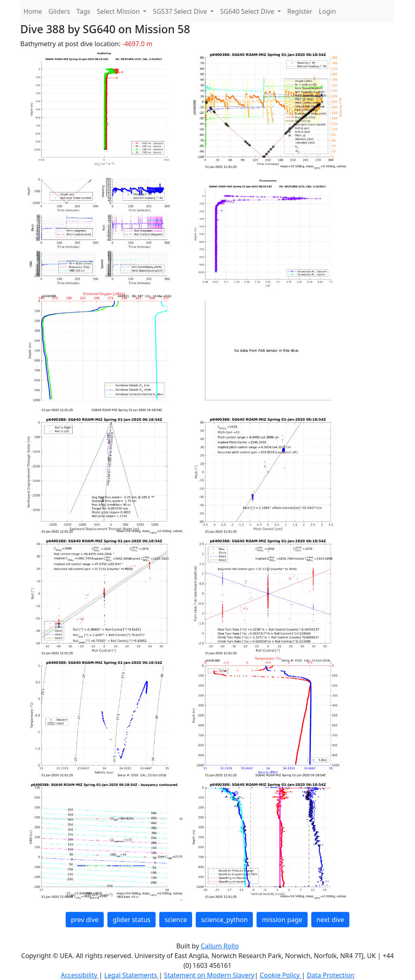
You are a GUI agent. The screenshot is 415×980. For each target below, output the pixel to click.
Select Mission (119, 11)
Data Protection (331, 975)
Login (327, 11)
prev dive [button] (85, 920)
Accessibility (80, 975)
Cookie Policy (281, 975)
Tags (83, 11)
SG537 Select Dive (181, 11)
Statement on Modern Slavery (209, 975)
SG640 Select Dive (248, 11)
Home (33, 11)
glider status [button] (132, 920)
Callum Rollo (220, 946)
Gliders (59, 11)
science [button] (176, 920)
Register (300, 11)
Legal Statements (131, 975)
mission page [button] (282, 920)
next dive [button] (330, 920)
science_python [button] (224, 920)
